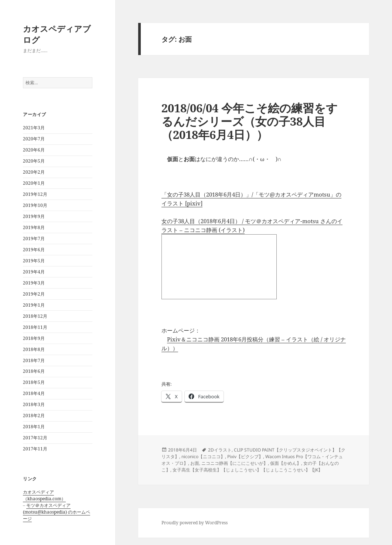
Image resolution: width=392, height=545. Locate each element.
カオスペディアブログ (57, 34)
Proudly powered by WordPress (195, 523)
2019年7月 (34, 239)
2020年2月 (34, 172)
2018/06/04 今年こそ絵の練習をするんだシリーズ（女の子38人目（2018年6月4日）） (250, 121)
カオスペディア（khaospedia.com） (44, 495)
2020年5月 (34, 161)
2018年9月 (34, 338)
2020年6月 (34, 150)
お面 (195, 463)
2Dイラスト (220, 450)
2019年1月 (34, 305)
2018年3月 (34, 404)
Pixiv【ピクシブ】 (245, 457)
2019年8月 (34, 227)
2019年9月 (34, 216)
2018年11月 (35, 327)
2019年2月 (34, 294)
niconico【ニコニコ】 (203, 457)
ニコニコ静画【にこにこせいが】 (235, 463)
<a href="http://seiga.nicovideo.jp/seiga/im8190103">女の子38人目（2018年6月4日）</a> (219, 267)
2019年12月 (35, 194)
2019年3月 (34, 283)
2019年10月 (35, 205)
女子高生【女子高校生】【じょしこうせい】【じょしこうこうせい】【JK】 (248, 470)
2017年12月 (35, 438)
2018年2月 (34, 415)
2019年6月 (34, 250)
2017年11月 (35, 449)
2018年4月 (34, 393)
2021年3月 (34, 128)
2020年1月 (34, 183)
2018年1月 (34, 427)
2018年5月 (34, 382)
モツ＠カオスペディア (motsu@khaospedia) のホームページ (57, 512)
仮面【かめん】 (286, 463)
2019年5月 (34, 261)
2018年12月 (35, 316)
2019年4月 (34, 272)
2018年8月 (34, 349)
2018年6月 (34, 371)
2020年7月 (34, 139)
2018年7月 (34, 360)
